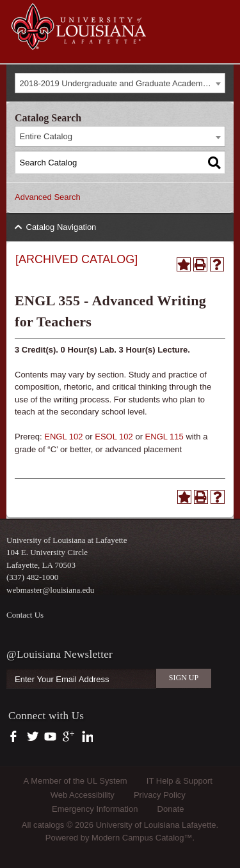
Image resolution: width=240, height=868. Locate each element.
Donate (171, 809)
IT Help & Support (180, 781)
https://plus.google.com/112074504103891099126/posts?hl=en (69, 737)
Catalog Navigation (61, 227)
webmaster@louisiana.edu (50, 590)
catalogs (49, 825)
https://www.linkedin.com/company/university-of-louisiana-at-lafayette (86, 737)
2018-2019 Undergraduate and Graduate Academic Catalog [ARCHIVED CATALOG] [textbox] (123, 83)
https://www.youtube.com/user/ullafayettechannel (50, 737)
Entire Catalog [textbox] (46, 136)
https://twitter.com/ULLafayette (34, 737)
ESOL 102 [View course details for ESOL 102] (114, 437)
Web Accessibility (83, 795)
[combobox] (120, 83)
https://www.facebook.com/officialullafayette (16, 737)
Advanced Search (48, 197)
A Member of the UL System (76, 781)
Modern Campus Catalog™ (142, 838)
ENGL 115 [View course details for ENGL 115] (164, 437)
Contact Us (25, 615)
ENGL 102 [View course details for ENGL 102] (63, 437)
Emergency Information (95, 809)
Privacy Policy (160, 795)
